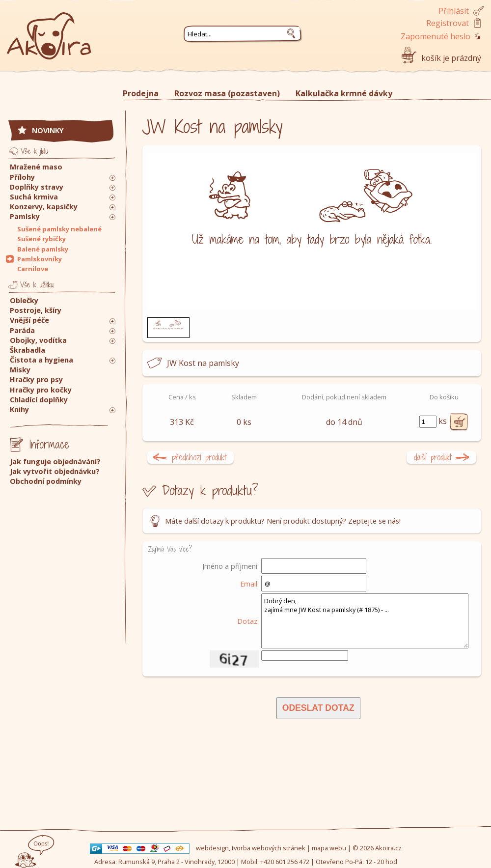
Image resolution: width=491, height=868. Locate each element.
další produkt (433, 457)
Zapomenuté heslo (436, 36)
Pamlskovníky (40, 259)
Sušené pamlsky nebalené (59, 229)
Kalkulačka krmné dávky (344, 93)
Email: (249, 584)
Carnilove (33, 269)
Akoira (49, 31)
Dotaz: (248, 621)
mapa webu (329, 848)
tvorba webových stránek (269, 848)
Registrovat (448, 23)
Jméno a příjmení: (231, 566)
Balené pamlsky (43, 249)
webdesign (212, 848)
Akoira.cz (388, 848)
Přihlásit (454, 11)
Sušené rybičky (41, 239)
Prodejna (141, 93)
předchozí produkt (199, 457)
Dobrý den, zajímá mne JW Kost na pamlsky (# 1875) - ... (365, 621)
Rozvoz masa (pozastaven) (227, 93)
